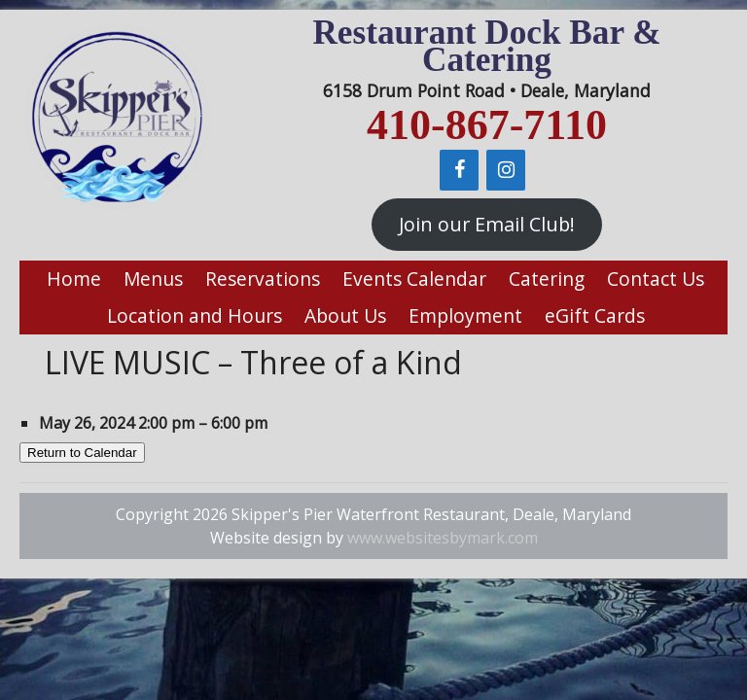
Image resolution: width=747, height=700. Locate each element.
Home (74, 279)
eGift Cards (595, 315)
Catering (547, 279)
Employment (465, 315)
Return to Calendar (82, 453)
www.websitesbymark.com (443, 538)
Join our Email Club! (487, 224)
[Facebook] (459, 170)
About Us (345, 315)
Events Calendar (414, 279)
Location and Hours (195, 315)
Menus (153, 279)
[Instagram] (506, 170)
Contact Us (656, 279)
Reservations (263, 279)
